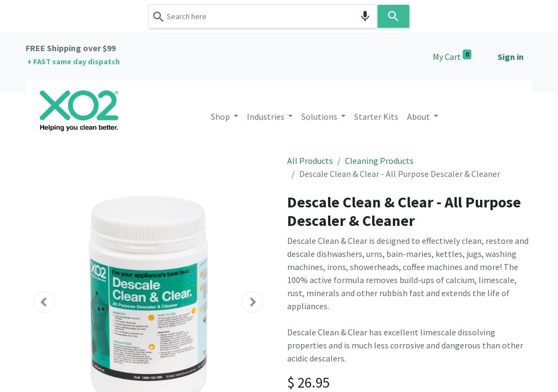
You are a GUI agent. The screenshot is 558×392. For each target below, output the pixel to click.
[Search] (393, 16)
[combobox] (263, 16)
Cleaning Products (379, 161)
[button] (44, 302)
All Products (310, 161)
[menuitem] (376, 117)
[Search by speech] (365, 16)
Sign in (511, 57)
